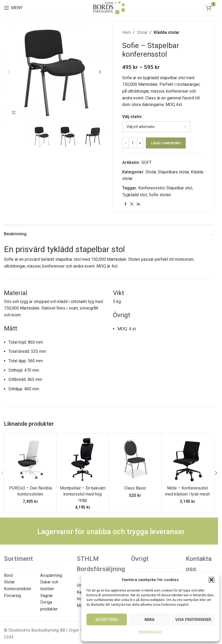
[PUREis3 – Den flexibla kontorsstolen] (30, 460)
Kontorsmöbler (18, 589)
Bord (8, 575)
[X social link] (132, 204)
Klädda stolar (167, 32)
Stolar (142, 32)
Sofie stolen (160, 195)
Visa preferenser (193, 620)
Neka (149, 620)
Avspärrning (51, 575)
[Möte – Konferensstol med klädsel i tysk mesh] (188, 460)
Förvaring (12, 596)
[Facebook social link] (125, 204)
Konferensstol (151, 188)
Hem (127, 32)
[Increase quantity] (140, 143)
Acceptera (107, 620)
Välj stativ (132, 117)
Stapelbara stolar (173, 172)
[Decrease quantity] (125, 143)
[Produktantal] (133, 143)
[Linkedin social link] (138, 204)
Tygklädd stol (135, 195)
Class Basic (135, 488)
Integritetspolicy (150, 632)
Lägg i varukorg (166, 143)
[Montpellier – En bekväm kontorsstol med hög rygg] (83, 460)
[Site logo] (109, 7)
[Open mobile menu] (13, 8)
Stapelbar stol (179, 188)
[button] (211, 580)
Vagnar (47, 596)
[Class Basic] (135, 460)
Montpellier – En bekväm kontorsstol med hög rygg (83, 494)
